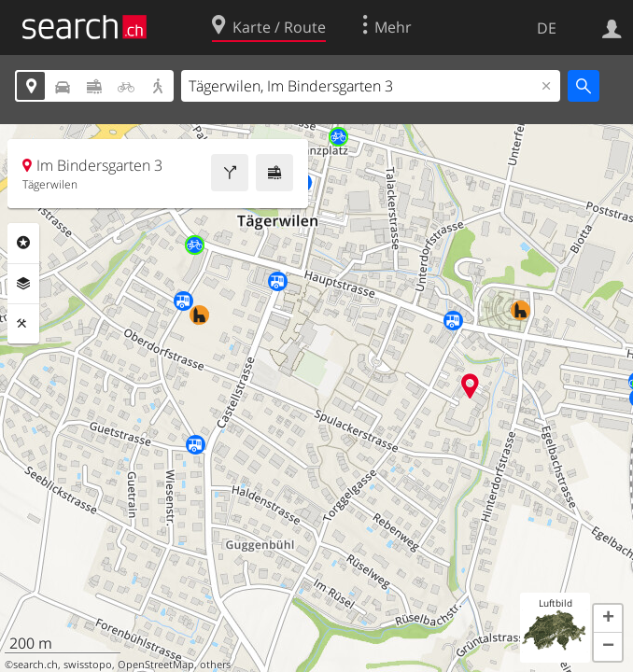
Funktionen (23, 324)
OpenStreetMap (156, 665)
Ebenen (23, 284)
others (215, 665)
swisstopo (88, 665)
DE (547, 28)
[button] (608, 619)
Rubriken (23, 243)
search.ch (35, 665)
